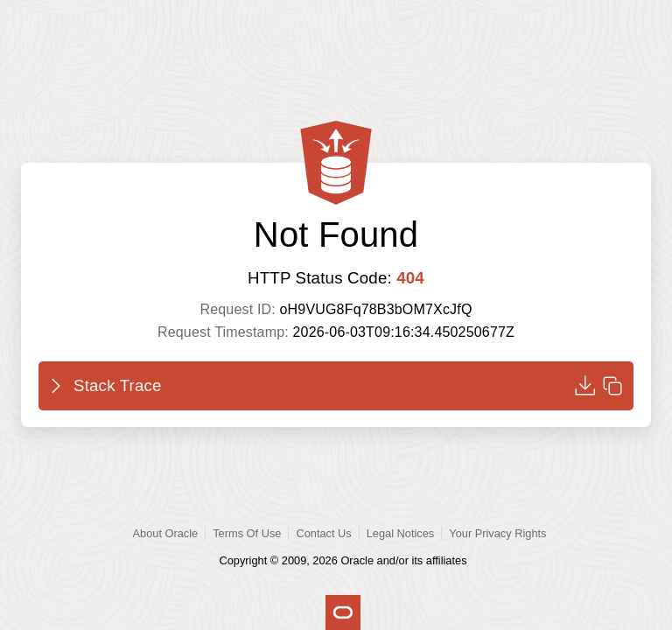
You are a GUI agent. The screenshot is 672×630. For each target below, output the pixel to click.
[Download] (584, 386)
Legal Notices (401, 533)
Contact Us (323, 533)
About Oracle (166, 533)
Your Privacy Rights (497, 533)
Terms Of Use (247, 533)
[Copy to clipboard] (612, 386)
